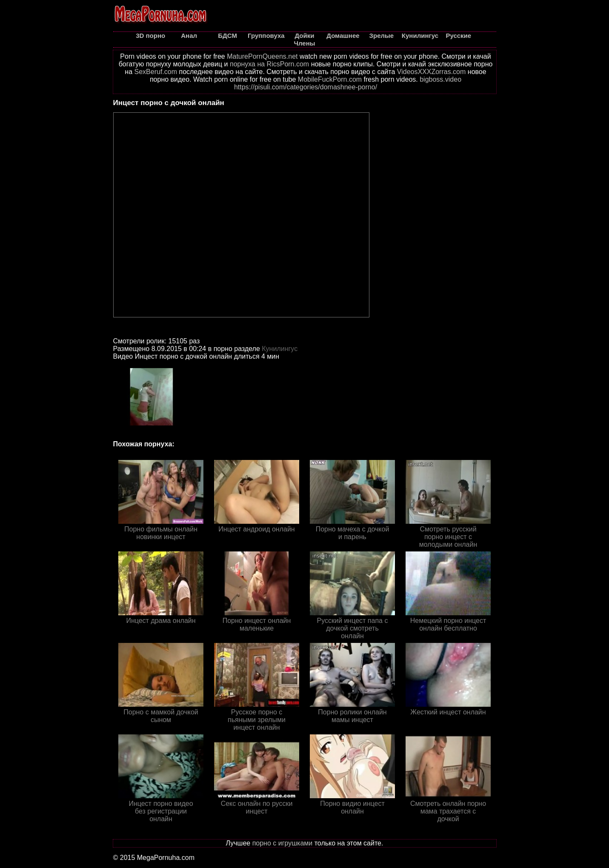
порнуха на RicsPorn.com (269, 64)
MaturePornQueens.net (262, 56)
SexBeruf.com (156, 72)
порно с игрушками (283, 843)
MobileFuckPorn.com (330, 79)
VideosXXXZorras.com (432, 72)
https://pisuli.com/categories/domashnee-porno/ (306, 87)
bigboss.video (440, 79)
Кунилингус (280, 349)
